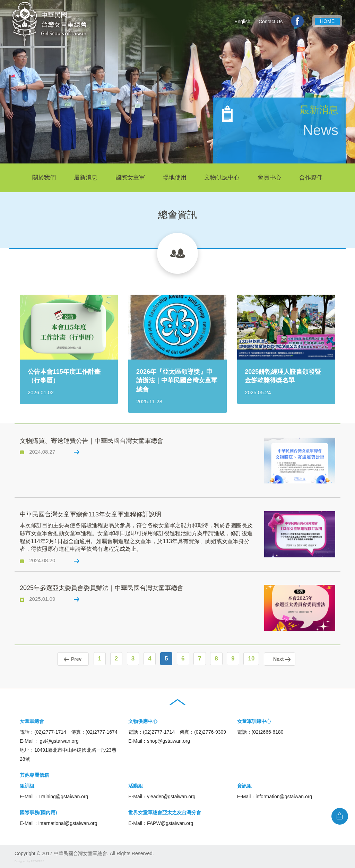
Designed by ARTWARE (29, 860)
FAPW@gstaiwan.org (170, 822)
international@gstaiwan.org (68, 822)
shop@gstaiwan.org (168, 740)
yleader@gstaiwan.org (171, 795)
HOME (327, 21)
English (242, 22)
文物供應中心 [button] (222, 178)
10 (254, 659)
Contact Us (271, 22)
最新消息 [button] (86, 178)
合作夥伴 (311, 178)
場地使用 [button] (175, 178)
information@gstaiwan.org (284, 795)
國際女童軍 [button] (130, 178)
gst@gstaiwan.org (59, 740)
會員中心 (269, 178)
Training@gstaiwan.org (63, 795)
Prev (71, 659)
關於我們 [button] (44, 178)
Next (282, 659)
